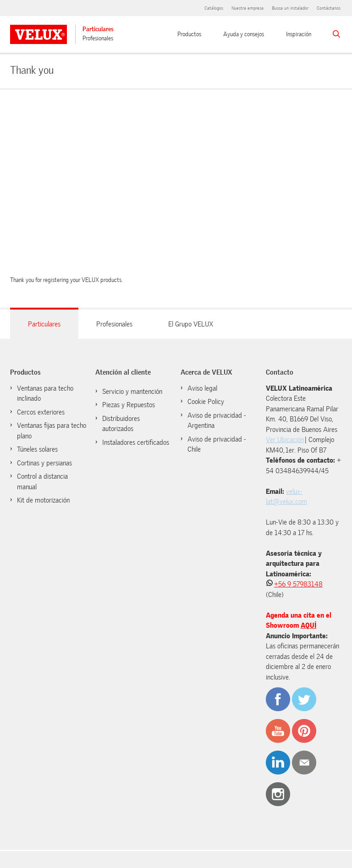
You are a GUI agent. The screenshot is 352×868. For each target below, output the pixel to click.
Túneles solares (37, 449)
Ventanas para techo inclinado (45, 394)
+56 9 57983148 (298, 584)
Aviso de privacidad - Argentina (217, 421)
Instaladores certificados (136, 442)
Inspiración (299, 34)
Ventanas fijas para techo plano (52, 431)
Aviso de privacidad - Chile (217, 445)
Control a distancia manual (42, 482)
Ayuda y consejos (244, 34)
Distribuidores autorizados (121, 424)
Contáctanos (329, 8)
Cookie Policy (206, 402)
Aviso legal (202, 388)
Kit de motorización (43, 500)
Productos (189, 34)
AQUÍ (308, 625)
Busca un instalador (290, 8)
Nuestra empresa (247, 8)
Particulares (98, 29)
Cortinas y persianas (44, 463)
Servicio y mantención (132, 392)
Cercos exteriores (41, 412)
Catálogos (214, 8)
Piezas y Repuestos (129, 405)
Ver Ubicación (285, 440)
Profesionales (98, 38)
